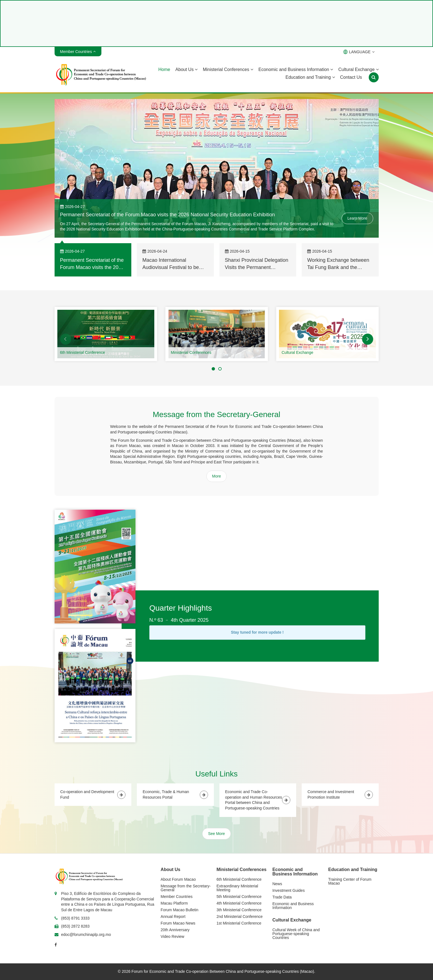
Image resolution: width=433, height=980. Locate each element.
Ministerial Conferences (228, 69)
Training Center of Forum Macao (350, 881)
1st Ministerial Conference (239, 923)
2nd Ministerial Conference (240, 916)
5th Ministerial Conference (239, 897)
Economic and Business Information (296, 69)
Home (164, 69)
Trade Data (282, 897)
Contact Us (351, 77)
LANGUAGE (359, 52)
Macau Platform (174, 903)
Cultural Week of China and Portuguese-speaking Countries (296, 934)
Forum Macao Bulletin (180, 910)
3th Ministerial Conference (239, 910)
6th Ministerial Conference (83, 352)
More (217, 476)
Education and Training (310, 77)
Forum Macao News (178, 923)
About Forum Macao (178, 879)
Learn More (357, 218)
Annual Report (173, 916)
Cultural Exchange (358, 69)
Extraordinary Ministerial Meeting (237, 888)
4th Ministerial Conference (239, 903)
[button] (66, 339)
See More (216, 834)
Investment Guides (289, 890)
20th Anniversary (175, 930)
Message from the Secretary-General (186, 888)
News (277, 884)
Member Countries (177, 897)
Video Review (172, 936)
